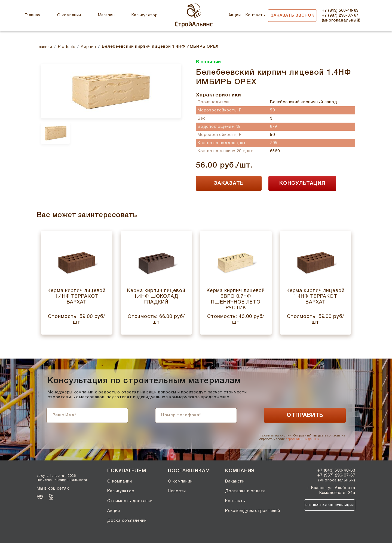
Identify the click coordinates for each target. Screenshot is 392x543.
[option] (111, 91)
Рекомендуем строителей (253, 511)
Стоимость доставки (130, 501)
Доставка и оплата (245, 491)
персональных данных (302, 439)
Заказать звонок (292, 16)
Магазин (106, 15)
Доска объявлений (127, 521)
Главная (33, 15)
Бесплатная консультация (330, 505)
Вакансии (235, 481)
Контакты (256, 15)
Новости (177, 491)
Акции (235, 15)
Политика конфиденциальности (62, 480)
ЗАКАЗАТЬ (229, 183)
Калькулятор (145, 15)
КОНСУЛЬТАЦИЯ (302, 183)
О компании (69, 15)
